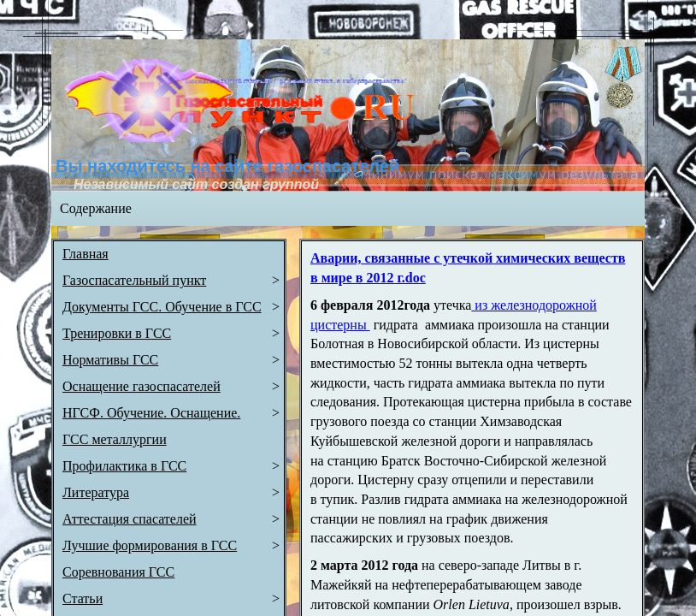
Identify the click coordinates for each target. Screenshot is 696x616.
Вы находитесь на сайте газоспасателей (227, 166)
